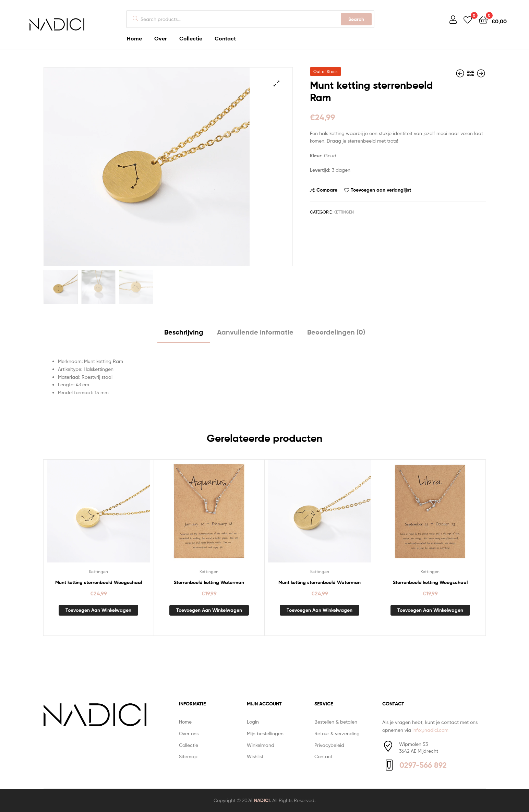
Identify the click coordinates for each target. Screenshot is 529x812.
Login (253, 721)
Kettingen (344, 212)
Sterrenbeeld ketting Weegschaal (430, 582)
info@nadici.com (430, 729)
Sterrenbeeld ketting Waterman (209, 582)
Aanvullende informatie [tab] (255, 331)
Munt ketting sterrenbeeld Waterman (320, 582)
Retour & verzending (337, 733)
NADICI (262, 800)
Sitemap (188, 756)
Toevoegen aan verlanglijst (381, 190)
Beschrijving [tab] (184, 331)
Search (356, 19)
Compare (327, 190)
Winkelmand (261, 744)
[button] (276, 83)
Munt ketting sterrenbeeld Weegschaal (99, 582)
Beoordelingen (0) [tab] (336, 331)
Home (185, 721)
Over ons (189, 733)
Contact (323, 756)
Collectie (189, 744)
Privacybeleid (329, 744)
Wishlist (255, 756)
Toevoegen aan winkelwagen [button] (98, 609)
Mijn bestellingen (265, 733)
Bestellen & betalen (336, 721)
